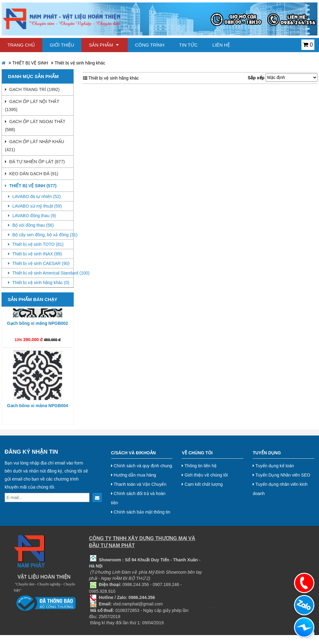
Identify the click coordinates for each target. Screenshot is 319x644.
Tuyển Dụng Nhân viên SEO (281, 475)
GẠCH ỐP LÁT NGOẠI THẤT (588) (35, 126)
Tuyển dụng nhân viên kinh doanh (280, 489)
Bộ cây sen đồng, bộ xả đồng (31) (41, 235)
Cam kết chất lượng (202, 484)
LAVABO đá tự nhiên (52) (34, 196)
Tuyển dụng (267, 453)
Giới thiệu (62, 45)
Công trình (150, 45)
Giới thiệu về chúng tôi (205, 475)
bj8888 (213, 607)
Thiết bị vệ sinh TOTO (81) (36, 244)
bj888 (210, 607)
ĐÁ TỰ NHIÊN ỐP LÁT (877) (35, 162)
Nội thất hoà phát (215, 607)
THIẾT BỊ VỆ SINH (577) (31, 186)
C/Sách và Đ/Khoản (133, 453)
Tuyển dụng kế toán (273, 466)
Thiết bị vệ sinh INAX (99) (35, 254)
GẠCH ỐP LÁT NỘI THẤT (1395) (32, 105)
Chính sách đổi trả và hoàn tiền (138, 498)
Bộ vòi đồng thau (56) (31, 225)
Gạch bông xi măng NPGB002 (38, 325)
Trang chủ (21, 45)
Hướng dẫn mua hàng (134, 475)
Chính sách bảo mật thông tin (141, 512)
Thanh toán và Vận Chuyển (139, 484)
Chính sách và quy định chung (142, 466)
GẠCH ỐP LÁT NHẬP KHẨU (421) (35, 146)
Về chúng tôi (197, 453)
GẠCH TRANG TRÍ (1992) (32, 89)
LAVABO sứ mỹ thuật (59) (35, 206)
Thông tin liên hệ (199, 466)
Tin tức (188, 45)
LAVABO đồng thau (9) (32, 216)
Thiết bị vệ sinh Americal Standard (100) (41, 273)
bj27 (211, 607)
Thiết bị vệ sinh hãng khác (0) (39, 283)
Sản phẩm (104, 45)
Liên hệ (221, 45)
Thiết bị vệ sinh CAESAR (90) (39, 263)
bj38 (212, 607)
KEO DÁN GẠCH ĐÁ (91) (32, 174)
